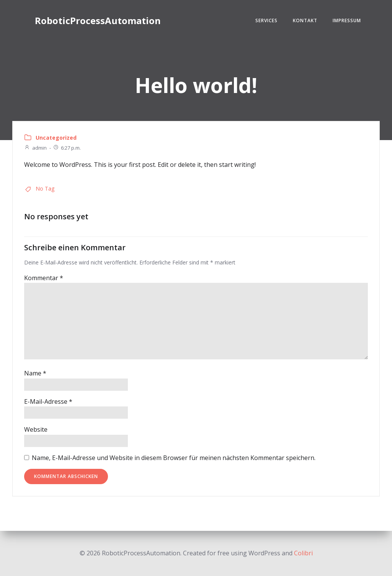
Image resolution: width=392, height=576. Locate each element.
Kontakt (305, 20)
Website (36, 429)
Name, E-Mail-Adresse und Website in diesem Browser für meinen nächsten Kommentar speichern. (174, 458)
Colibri (303, 553)
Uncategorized (56, 138)
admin (35, 148)
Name (35, 373)
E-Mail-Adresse (48, 401)
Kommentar (44, 278)
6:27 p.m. (67, 148)
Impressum (347, 20)
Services (266, 20)
